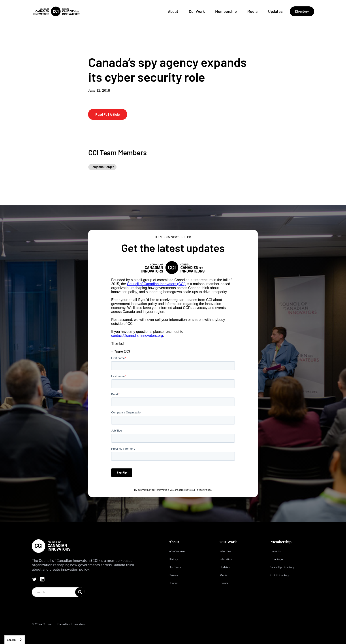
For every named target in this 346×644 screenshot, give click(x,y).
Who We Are (177, 551)
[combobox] (15, 640)
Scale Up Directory (282, 567)
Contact (173, 583)
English (11, 640)
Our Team (175, 567)
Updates (275, 11)
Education (226, 559)
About (173, 11)
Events (224, 583)
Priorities (225, 551)
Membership (226, 11)
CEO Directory (280, 575)
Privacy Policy (203, 490)
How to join (278, 559)
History (173, 559)
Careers (173, 575)
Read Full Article (108, 114)
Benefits (275, 551)
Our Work (197, 11)
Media (252, 11)
